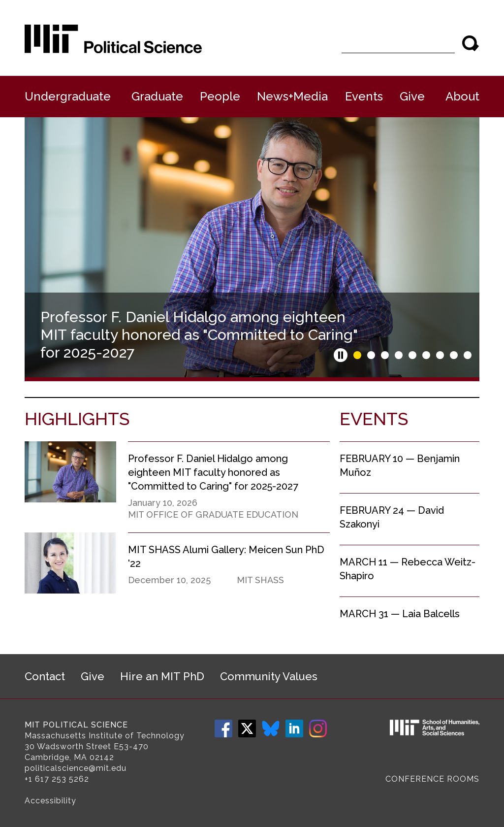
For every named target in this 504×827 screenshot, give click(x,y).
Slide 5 (412, 355)
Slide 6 (426, 355)
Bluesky (271, 728)
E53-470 (131, 746)
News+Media (292, 96)
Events (364, 96)
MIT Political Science (76, 725)
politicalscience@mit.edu (76, 768)
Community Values (269, 676)
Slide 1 (357, 355)
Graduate (157, 96)
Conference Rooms (432, 779)
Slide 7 (440, 355)
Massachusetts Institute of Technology (105, 736)
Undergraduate (68, 96)
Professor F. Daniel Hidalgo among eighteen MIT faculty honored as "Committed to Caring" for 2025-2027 (199, 335)
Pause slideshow (341, 355)
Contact (45, 676)
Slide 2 (371, 355)
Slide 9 (468, 355)
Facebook (223, 728)
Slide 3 (385, 355)
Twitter (247, 728)
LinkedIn (294, 728)
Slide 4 (399, 355)
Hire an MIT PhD (162, 676)
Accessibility (50, 801)
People (220, 96)
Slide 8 (454, 355)
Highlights (77, 419)
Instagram (318, 728)
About (462, 96)
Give (412, 96)
